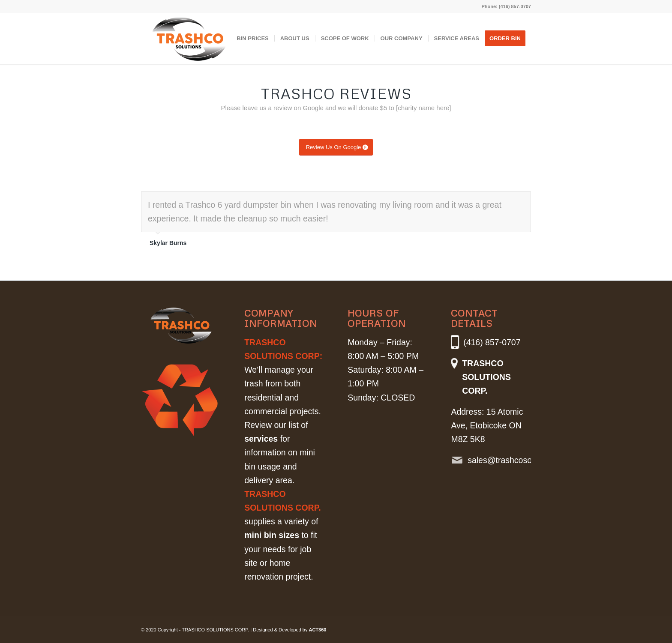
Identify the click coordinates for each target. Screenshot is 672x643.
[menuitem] (252, 39)
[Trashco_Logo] (189, 43)
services (261, 439)
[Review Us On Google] (336, 147)
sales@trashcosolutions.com (508, 460)
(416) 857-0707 (515, 6)
